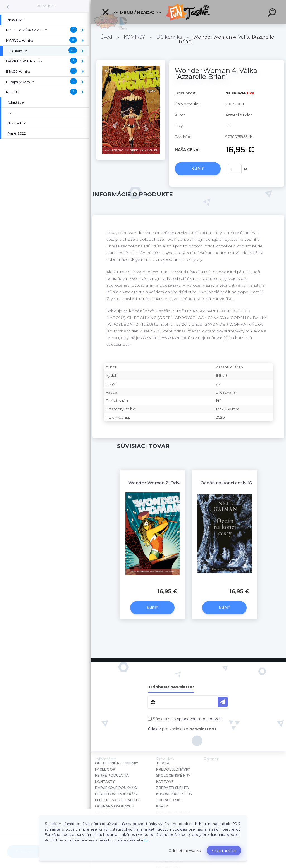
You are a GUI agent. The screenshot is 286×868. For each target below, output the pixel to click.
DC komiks (169, 37)
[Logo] (188, 12)
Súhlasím (224, 851)
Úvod (106, 37)
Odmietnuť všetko (185, 851)
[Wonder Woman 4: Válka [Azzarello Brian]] (131, 62)
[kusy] (235, 169)
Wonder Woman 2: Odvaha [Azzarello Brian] (177, 483)
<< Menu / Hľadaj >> (131, 12)
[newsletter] (223, 702)
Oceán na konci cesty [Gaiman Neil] (238, 483)
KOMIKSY (46, 6)
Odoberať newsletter (171, 687)
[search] (273, 13)
